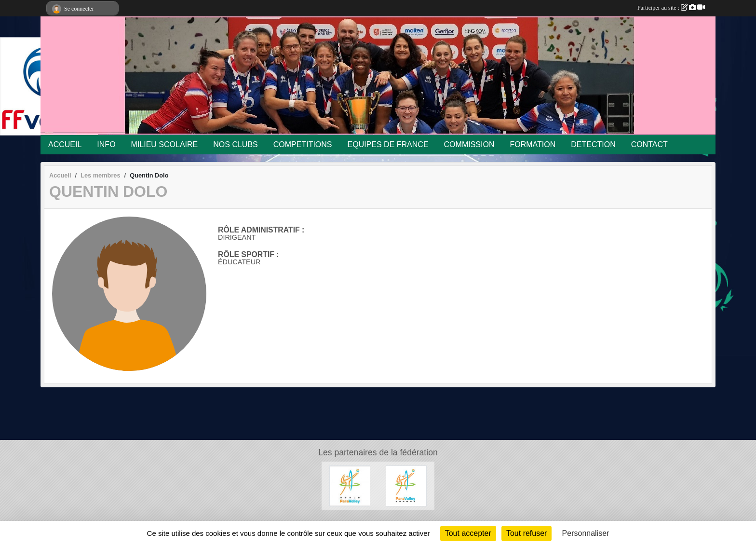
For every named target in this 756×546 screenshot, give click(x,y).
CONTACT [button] (649, 144)
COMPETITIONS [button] (303, 144)
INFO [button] (106, 144)
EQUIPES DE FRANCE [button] (388, 144)
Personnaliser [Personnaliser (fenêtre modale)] (586, 533)
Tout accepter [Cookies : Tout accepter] (468, 533)
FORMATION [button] (533, 144)
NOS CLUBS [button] (235, 144)
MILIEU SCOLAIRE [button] (165, 144)
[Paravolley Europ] (406, 485)
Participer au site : (671, 8)
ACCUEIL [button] (65, 144)
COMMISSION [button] (469, 144)
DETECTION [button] (593, 144)
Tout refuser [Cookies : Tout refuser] (526, 533)
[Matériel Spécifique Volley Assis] (350, 485)
